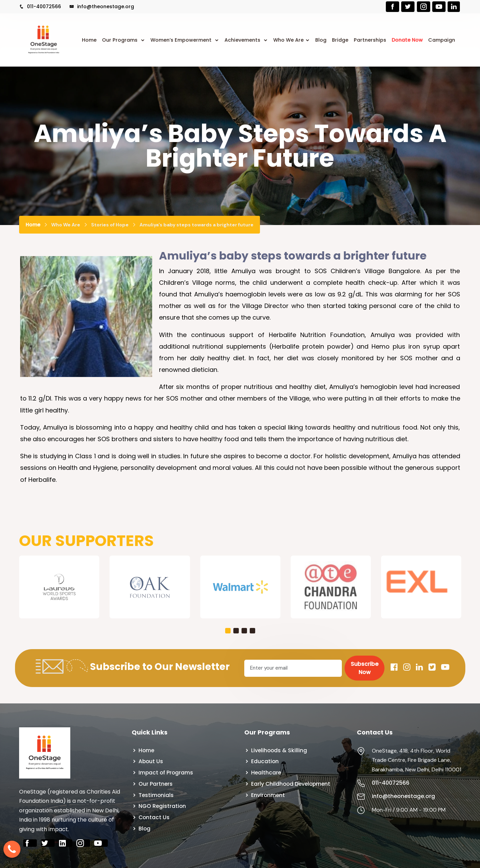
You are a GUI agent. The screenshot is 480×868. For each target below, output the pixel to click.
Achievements (243, 40)
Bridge (340, 40)
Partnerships (370, 40)
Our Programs (120, 40)
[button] (228, 631)
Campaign (442, 40)
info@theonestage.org (102, 6)
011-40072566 (40, 6)
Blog (321, 40)
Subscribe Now (365, 668)
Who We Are (288, 40)
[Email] (293, 668)
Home (89, 40)
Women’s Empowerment (182, 40)
